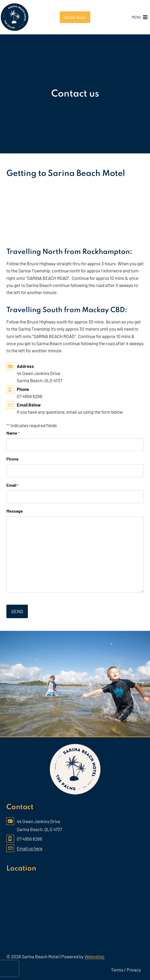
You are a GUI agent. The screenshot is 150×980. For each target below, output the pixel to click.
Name (13, 433)
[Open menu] (140, 17)
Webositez (95, 956)
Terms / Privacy (126, 970)
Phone (12, 459)
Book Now (75, 17)
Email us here (30, 848)
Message (15, 511)
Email (12, 485)
